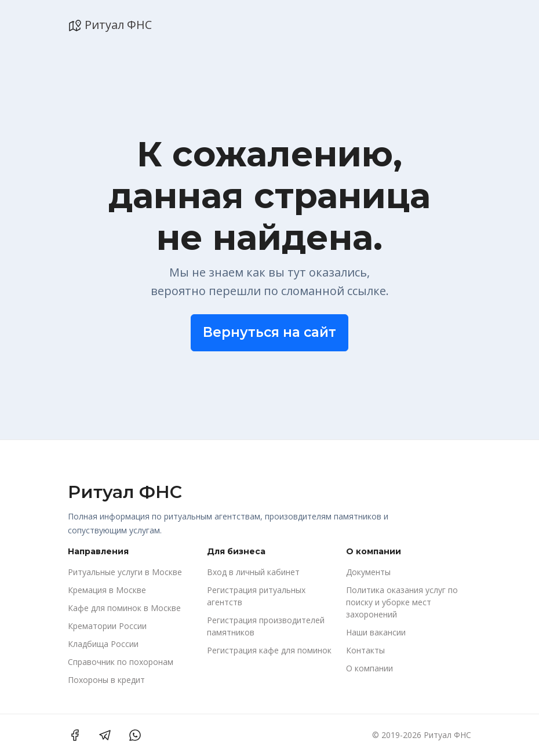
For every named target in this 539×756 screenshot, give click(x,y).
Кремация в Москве (107, 590)
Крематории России (107, 626)
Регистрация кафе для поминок (269, 650)
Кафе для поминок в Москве (124, 608)
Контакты (365, 650)
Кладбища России (103, 644)
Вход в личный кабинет (253, 572)
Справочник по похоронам (121, 662)
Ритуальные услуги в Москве (125, 572)
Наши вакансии (376, 632)
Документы (368, 572)
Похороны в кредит (106, 680)
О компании (369, 668)
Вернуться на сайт (269, 332)
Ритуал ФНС (110, 25)
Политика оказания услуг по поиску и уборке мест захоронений (402, 602)
